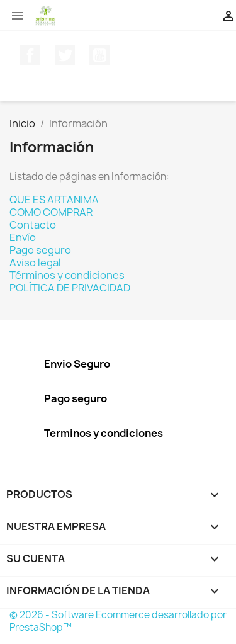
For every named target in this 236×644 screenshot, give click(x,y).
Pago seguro (40, 250)
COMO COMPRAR (51, 212)
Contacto (33, 225)
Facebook (30, 55)
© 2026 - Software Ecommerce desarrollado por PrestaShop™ (118, 621)
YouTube (99, 55)
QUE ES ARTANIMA (54, 200)
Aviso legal (35, 263)
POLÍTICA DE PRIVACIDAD (70, 288)
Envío (23, 237)
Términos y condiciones (67, 275)
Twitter (65, 55)
